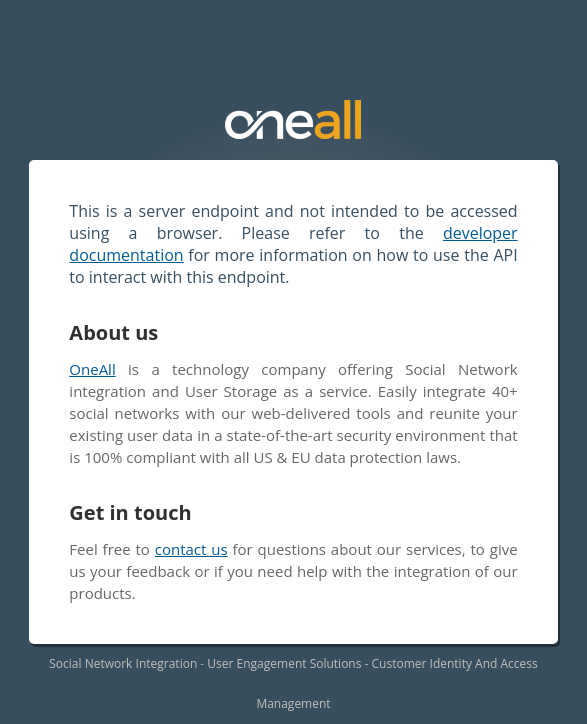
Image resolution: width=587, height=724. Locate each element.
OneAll (92, 369)
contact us (191, 549)
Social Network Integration (123, 663)
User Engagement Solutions (284, 663)
